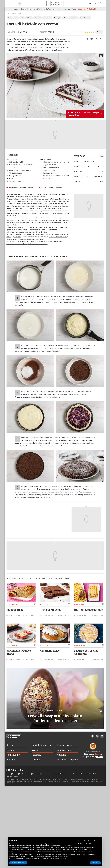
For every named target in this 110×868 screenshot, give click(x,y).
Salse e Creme (73, 18)
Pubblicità (10, 776)
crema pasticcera (13, 208)
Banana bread (15, 610)
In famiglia (57, 18)
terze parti (38, 847)
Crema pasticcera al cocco (58, 237)
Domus (9, 774)
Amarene (18, 237)
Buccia (98, 754)
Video (74, 9)
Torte (25, 14)
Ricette (16, 9)
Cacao (10, 18)
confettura (25, 208)
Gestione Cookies (90, 781)
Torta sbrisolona (58, 213)
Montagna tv (75, 774)
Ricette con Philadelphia (87, 9)
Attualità (36, 9)
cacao (23, 170)
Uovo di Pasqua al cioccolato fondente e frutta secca (55, 718)
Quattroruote (36, 774)
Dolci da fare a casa (49, 9)
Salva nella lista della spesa (21, 188)
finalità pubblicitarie (20, 851)
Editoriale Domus (64, 774)
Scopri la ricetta (30, 616)
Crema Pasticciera (85, 18)
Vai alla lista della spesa (52, 188)
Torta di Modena (50, 610)
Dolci (20, 14)
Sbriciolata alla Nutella (41, 213)
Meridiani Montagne (25, 774)
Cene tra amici (47, 18)
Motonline (55, 774)
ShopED (16, 776)
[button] (87, 39)
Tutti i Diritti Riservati (54, 781)
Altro (65, 18)
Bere (29, 9)
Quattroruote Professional (95, 774)
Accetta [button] (95, 863)
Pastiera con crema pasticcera (86, 652)
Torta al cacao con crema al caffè (38, 242)
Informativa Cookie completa (75, 781)
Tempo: (14, 616)
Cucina (23, 9)
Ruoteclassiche (46, 774)
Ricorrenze (37, 18)
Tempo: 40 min (55, 726)
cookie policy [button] (67, 846)
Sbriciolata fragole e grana (19, 652)
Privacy (64, 781)
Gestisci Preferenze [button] (18, 863)
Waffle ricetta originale (88, 610)
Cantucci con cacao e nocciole (38, 244)
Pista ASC (83, 774)
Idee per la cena (64, 9)
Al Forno (29, 18)
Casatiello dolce (50, 651)
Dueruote (15, 774)
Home (8, 14)
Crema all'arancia (15, 239)
